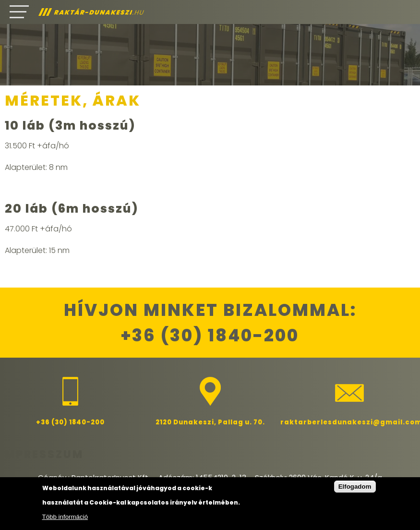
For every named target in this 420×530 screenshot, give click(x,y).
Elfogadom (355, 487)
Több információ (65, 517)
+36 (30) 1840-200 (210, 335)
